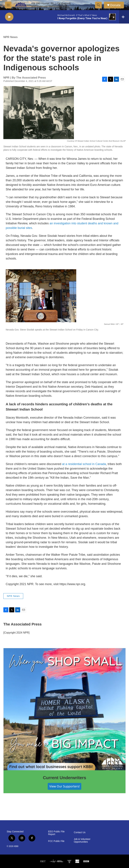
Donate (115, 5)
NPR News (10, 37)
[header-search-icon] (98, 5)
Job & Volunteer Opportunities (82, 841)
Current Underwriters (64, 778)
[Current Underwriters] (64, 709)
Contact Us (80, 832)
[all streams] (124, 17)
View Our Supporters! (64, 786)
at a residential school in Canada (84, 464)
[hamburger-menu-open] (8, 5)
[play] (9, 17)
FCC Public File (56, 841)
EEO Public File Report (56, 833)
